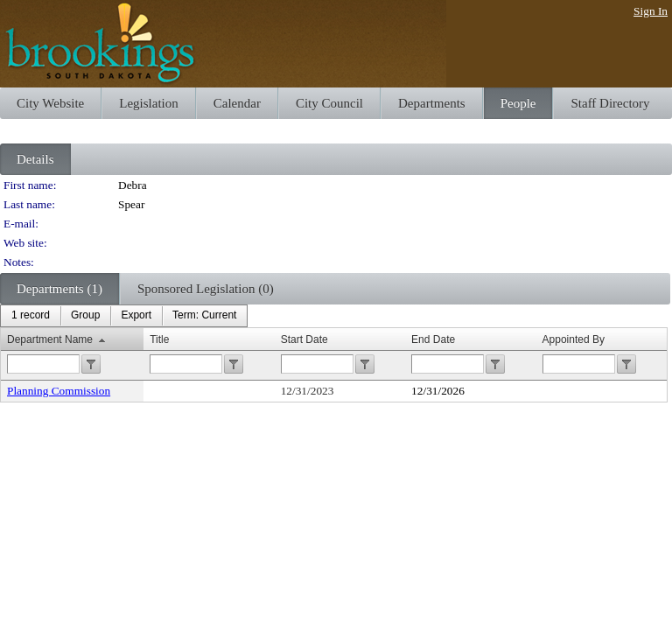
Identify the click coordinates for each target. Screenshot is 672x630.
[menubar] (124, 316)
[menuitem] (31, 316)
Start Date (304, 339)
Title (159, 339)
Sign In (651, 11)
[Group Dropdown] (85, 316)
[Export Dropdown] (136, 316)
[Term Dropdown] (204, 316)
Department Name (50, 339)
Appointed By (574, 339)
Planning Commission (59, 391)
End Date (433, 339)
